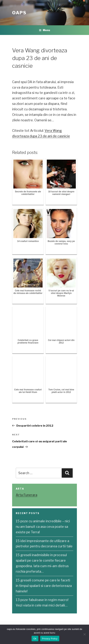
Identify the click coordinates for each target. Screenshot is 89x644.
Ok (35, 639)
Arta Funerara (27, 495)
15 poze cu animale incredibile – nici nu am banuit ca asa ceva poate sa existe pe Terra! (43, 527)
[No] (84, 634)
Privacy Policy (50, 639)
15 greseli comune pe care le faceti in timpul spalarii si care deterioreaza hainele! (44, 586)
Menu (44, 30)
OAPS (19, 13)
